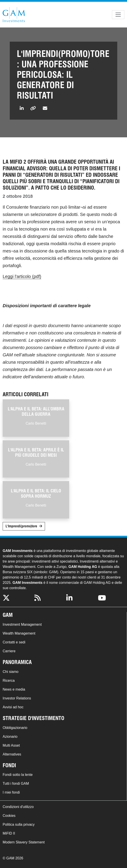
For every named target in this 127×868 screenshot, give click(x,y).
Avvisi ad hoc (13, 707)
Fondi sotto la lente (18, 775)
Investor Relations (17, 698)
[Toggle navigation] (118, 15)
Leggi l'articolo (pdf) (22, 276)
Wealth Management (19, 633)
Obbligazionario (15, 728)
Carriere (9, 651)
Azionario (10, 737)
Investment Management (22, 624)
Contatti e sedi (14, 642)
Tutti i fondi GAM (16, 784)
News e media (14, 689)
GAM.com (14, 15)
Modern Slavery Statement (24, 842)
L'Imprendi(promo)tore (21, 526)
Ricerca (9, 681)
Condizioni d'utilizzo (18, 807)
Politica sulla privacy (19, 824)
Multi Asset (11, 745)
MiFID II (9, 833)
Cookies (9, 816)
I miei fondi (11, 792)
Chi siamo (11, 672)
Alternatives (12, 754)
